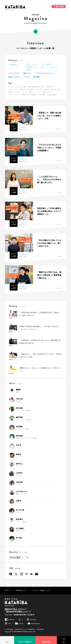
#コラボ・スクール (14, 95)
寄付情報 (36, 77)
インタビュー (13, 65)
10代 (28, 64)
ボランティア (54, 67)
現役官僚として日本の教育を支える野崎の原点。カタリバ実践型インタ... (49, 211)
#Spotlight (34, 95)
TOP (7, 642)
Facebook (11, 574)
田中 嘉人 (26, 129)
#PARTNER (42, 95)
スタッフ (35, 64)
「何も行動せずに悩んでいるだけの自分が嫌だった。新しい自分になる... (49, 243)
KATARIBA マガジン (21, 590)
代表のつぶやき (14, 77)
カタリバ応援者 (46, 64)
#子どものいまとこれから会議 (17, 87)
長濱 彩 (25, 161)
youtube (31, 574)
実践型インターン (32, 67)
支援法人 (29, 70)
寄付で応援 (59, 6)
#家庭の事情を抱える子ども (36, 87)
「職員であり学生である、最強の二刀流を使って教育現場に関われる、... (49, 275)
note (27, 574)
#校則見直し (31, 89)
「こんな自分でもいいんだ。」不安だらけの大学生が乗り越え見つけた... (49, 180)
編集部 (25, 257)
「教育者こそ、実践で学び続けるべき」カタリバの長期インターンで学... (49, 116)
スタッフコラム (14, 73)
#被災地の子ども (56, 89)
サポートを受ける (25, 642)
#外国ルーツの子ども (15, 92)
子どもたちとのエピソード (46, 73)
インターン (44, 67)
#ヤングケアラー (13, 89)
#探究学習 (23, 89)
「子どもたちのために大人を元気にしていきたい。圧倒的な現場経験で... (49, 148)
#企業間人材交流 (52, 95)
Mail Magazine (37, 574)
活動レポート (28, 73)
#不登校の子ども (51, 87)
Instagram (21, 574)
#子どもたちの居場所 (43, 89)
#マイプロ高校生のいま (44, 92)
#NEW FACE (25, 95)
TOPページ (8, 590)
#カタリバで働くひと (29, 92)
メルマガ (26, 77)
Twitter (16, 574)
